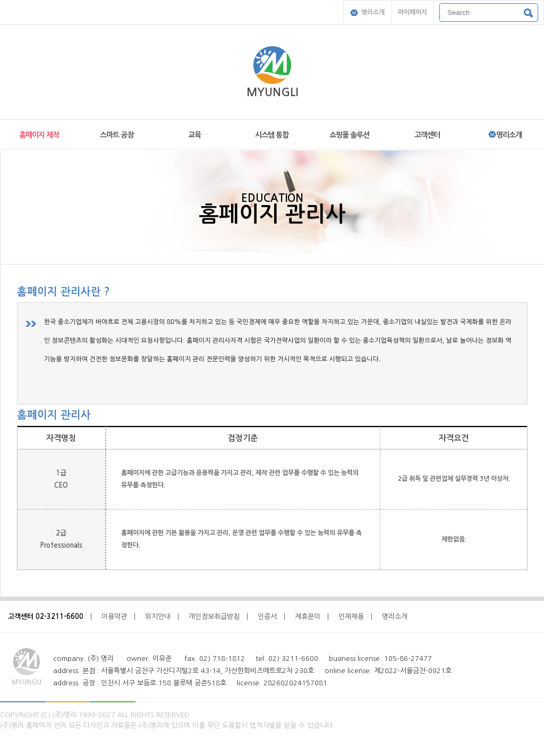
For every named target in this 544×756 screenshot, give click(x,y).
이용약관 (114, 617)
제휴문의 (308, 617)
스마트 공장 (117, 135)
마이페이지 (413, 12)
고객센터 (427, 135)
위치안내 (158, 617)
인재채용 (351, 617)
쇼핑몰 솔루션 (349, 135)
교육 (194, 135)
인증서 (267, 617)
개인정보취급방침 (214, 617)
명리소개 (367, 12)
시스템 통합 (272, 135)
